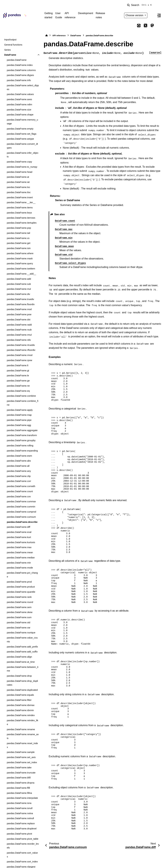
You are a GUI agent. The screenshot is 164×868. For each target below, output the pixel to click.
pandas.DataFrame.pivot (19, 834)
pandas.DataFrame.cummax (21, 501)
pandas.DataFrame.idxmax (21, 705)
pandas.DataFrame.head (19, 172)
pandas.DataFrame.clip (19, 476)
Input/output (10, 40)
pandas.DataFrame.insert (20, 197)
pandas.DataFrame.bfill (19, 778)
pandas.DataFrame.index (20, 65)
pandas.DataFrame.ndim (19, 104)
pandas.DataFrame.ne (18, 386)
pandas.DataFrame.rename (21, 729)
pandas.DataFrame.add (19, 279)
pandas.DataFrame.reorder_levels (23, 846)
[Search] (140, 5)
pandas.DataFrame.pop (19, 228)
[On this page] (159, 15)
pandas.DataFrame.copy (19, 162)
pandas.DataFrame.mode (20, 568)
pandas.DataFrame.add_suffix (22, 652)
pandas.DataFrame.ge (18, 381)
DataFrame (10, 55)
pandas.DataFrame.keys (19, 213)
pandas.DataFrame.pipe (19, 420)
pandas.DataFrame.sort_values (22, 855)
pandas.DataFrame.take (19, 768)
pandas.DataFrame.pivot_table (23, 839)
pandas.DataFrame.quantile (21, 592)
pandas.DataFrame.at (18, 177)
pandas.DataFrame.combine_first (23, 403)
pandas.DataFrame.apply (20, 410)
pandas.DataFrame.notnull (20, 818)
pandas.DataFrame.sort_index (22, 862)
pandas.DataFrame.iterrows (21, 218)
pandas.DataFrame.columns (21, 70)
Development (86, 13)
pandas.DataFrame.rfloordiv (21, 350)
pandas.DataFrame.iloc (19, 192)
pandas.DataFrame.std (18, 622)
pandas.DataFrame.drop (19, 676)
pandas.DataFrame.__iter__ (21, 202)
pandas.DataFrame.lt (17, 365)
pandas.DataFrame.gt (18, 371)
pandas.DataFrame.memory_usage (22, 122)
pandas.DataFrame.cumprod (21, 512)
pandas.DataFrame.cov (19, 497)
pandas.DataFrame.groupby (21, 440)
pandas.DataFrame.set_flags (22, 134)
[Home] (46, 35)
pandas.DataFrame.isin (19, 248)
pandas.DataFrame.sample (21, 752)
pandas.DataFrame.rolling (20, 446)
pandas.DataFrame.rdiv (19, 340)
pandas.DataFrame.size (19, 110)
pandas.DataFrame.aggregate (22, 430)
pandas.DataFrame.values (20, 94)
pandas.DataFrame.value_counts (22, 640)
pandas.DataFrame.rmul (19, 335)
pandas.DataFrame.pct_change (22, 575)
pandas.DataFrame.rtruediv (21, 345)
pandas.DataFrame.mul (19, 289)
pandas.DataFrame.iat (18, 182)
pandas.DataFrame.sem (19, 607)
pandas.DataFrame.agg (19, 425)
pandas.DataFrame (17, 60)
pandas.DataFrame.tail (18, 233)
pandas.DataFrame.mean (20, 552)
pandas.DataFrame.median (21, 558)
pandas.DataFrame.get (18, 243)
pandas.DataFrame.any (19, 471)
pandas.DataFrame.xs (18, 238)
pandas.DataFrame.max (19, 547)
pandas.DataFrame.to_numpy (22, 167)
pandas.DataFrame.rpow (19, 360)
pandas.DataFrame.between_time (23, 669)
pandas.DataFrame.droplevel (22, 829)
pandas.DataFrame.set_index (22, 762)
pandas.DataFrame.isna (19, 803)
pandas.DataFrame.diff (18, 527)
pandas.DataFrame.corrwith (21, 486)
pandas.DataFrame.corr (19, 481)
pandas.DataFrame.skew (20, 612)
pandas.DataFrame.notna (20, 813)
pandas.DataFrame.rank (19, 597)
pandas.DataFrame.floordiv (21, 304)
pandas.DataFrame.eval (19, 532)
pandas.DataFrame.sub (19, 284)
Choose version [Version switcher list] (135, 15)
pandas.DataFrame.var (18, 628)
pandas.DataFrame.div (18, 294)
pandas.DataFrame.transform (22, 435)
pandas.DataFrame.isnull (20, 808)
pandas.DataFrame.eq (18, 391)
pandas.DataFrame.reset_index (22, 745)
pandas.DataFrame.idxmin (20, 710)
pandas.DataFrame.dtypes (20, 75)
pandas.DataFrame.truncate (21, 773)
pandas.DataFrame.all (18, 466)
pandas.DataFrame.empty (20, 129)
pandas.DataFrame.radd (19, 325)
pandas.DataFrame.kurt (19, 537)
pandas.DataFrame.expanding (22, 451)
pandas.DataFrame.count (20, 491)
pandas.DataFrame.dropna (20, 783)
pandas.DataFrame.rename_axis (23, 736)
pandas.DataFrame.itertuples (22, 223)
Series (7, 50)
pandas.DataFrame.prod (19, 582)
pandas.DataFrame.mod (19, 309)
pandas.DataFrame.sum (19, 617)
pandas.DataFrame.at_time (21, 662)
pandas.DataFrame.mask (20, 259)
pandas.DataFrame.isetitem (21, 269)
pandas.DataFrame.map (19, 415)
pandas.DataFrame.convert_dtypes (22, 146)
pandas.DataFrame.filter (19, 700)
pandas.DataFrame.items (20, 208)
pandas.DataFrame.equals (20, 695)
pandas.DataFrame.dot (18, 320)
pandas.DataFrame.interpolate (22, 798)
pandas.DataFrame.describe (22, 522)
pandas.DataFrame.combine (21, 396)
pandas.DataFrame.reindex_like (22, 722)
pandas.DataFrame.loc (18, 187)
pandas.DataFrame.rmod (20, 355)
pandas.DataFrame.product (21, 587)
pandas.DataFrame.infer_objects (23, 155)
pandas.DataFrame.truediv (20, 299)
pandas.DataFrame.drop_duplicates (22, 683)
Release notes (100, 15)
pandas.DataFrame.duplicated (22, 690)
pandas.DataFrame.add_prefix (22, 647)
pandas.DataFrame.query (20, 263)
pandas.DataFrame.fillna (19, 793)
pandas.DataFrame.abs (19, 461)
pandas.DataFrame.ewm (19, 456)
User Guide (59, 15)
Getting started (49, 15)
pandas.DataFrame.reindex (21, 715)
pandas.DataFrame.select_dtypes (23, 87)
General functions (13, 45)
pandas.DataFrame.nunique (21, 633)
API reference (70, 15)
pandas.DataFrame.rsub (19, 330)
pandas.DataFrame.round (20, 602)
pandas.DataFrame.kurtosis (21, 542)
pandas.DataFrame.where (20, 253)
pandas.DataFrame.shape (20, 115)
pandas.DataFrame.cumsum (21, 517)
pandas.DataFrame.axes (19, 99)
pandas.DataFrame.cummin (21, 507)
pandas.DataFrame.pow (19, 314)
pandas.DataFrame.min (19, 563)
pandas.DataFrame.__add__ (21, 274)
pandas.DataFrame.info (19, 80)
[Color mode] (152, 15)
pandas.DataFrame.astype (20, 139)
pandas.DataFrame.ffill (18, 788)
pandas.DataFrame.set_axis (21, 757)
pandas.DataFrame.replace (21, 823)
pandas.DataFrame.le (18, 376)
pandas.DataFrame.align (19, 657)
